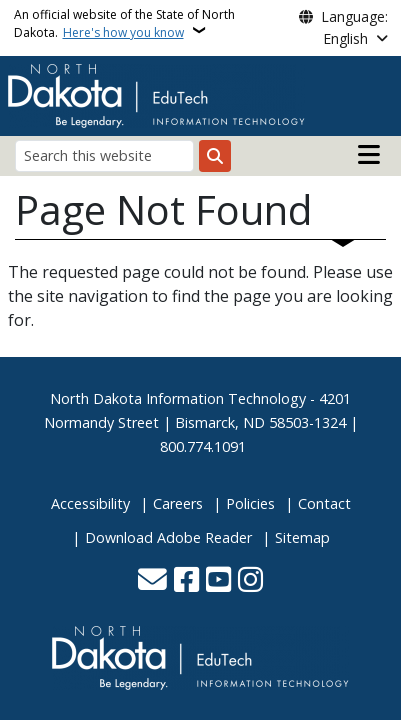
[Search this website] (104, 155)
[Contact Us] (152, 581)
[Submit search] (215, 156)
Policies (250, 503)
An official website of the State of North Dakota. (124, 23)
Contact (324, 503)
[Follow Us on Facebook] (186, 581)
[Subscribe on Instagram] (250, 581)
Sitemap (302, 537)
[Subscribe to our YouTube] (218, 581)
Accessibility (90, 503)
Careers (178, 503)
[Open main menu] (369, 155)
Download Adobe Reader (168, 537)
